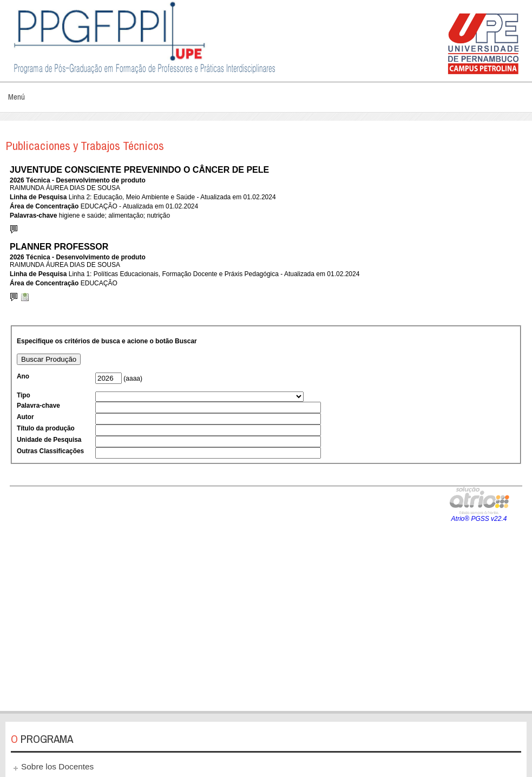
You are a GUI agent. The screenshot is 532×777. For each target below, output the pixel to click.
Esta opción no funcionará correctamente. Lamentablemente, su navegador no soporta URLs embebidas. (266, 432)
